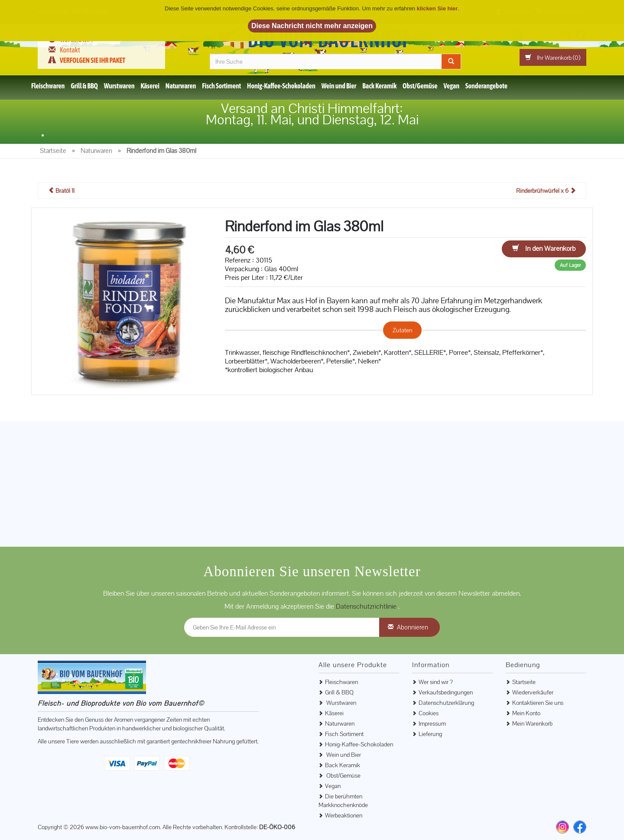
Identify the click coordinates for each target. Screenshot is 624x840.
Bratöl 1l (61, 191)
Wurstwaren (119, 86)
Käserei (150, 86)
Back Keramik (379, 86)
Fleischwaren (48, 86)
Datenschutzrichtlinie (367, 606)
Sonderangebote (486, 86)
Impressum (432, 723)
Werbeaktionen (344, 815)
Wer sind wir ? (436, 682)
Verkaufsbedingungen (446, 692)
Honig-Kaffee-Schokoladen (281, 86)
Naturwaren (181, 86)
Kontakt (70, 50)
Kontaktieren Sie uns (538, 703)
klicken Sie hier (437, 8)
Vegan (452, 86)
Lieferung (430, 734)
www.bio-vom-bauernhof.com (123, 827)
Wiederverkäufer (533, 692)
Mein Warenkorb (532, 723)
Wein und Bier (339, 86)
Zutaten (402, 330)
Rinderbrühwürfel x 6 (546, 191)
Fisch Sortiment (221, 86)
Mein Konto (526, 713)
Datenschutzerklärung (446, 703)
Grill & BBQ (84, 86)
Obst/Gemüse (420, 86)
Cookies (429, 713)
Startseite (524, 682)
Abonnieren (413, 627)
